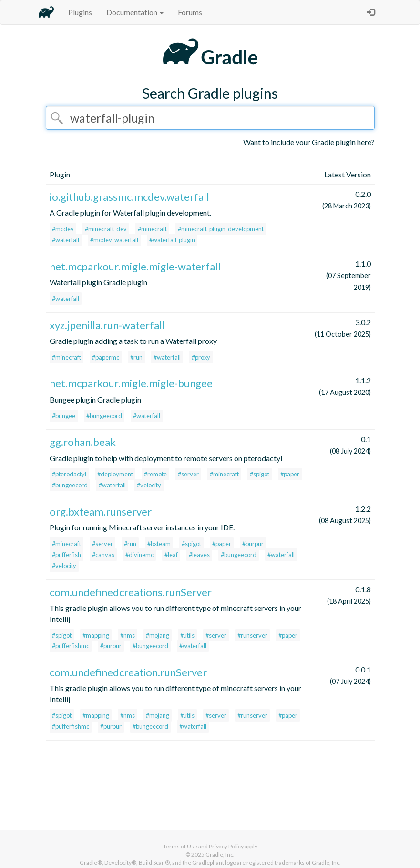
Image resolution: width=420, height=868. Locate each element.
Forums (190, 12)
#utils (187, 635)
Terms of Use (180, 846)
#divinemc (139, 555)
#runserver (252, 635)
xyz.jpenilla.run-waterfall (107, 325)
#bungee (64, 416)
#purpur (253, 544)
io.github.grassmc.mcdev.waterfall (129, 197)
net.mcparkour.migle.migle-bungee (131, 383)
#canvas (103, 555)
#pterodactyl (69, 474)
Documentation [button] (135, 12)
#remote (155, 474)
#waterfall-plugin (172, 240)
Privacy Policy (226, 846)
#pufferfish (67, 555)
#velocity (149, 485)
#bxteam (159, 544)
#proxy (201, 357)
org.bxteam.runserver (101, 511)
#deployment (115, 474)
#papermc (106, 357)
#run (136, 357)
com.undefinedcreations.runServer (131, 592)
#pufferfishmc (71, 646)
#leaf (171, 555)
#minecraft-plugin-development (221, 229)
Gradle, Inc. (220, 854)
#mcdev (63, 229)
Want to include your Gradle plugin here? (309, 142)
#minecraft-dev (106, 229)
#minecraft (152, 229)
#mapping (96, 635)
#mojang (158, 635)
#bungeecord (104, 416)
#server (188, 474)
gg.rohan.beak (83, 442)
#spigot (260, 474)
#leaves (199, 555)
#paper (290, 474)
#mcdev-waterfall (114, 240)
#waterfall (66, 240)
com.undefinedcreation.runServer (128, 672)
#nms (128, 635)
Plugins (80, 12)
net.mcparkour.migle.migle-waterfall (135, 266)
